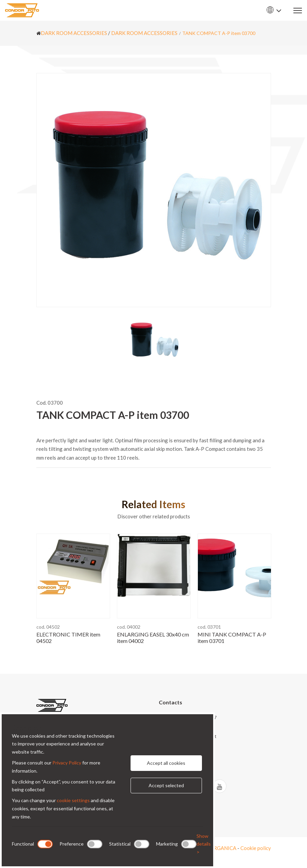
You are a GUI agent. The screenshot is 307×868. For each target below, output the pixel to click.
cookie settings (73, 800)
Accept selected (166, 785)
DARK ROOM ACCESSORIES (74, 33)
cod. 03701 (209, 627)
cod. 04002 (129, 627)
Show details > (204, 844)
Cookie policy (256, 848)
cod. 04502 (48, 627)
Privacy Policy (67, 763)
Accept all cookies (166, 763)
